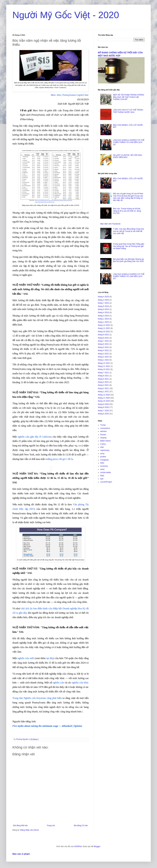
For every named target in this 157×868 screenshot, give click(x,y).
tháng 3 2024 (103, 316)
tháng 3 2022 (103, 354)
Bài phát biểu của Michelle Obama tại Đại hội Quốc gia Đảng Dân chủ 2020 (128, 260)
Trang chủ (51, 826)
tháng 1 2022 (103, 360)
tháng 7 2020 (103, 411)
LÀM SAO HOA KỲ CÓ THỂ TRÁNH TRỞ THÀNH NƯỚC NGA (128, 111)
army (102, 454)
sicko (102, 469)
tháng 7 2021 (103, 373)
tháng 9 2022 (103, 335)
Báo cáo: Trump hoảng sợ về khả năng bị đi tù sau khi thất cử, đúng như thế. (127, 211)
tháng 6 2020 (103, 414)
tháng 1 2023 (103, 322)
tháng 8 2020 (103, 407)
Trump (103, 425)
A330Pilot (78, 846)
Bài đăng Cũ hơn (81, 826)
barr (102, 479)
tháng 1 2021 (103, 392)
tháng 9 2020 (103, 404)
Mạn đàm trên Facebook (110, 224)
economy (104, 466)
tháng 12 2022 (104, 325)
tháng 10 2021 (104, 369)
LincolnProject (106, 482)
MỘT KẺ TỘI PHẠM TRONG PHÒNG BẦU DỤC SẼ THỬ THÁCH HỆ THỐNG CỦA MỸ (129, 97)
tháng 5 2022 (103, 347)
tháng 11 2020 (104, 398)
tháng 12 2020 (104, 395)
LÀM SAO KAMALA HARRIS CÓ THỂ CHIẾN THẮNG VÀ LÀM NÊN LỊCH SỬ (129, 142)
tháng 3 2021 (103, 385)
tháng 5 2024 (103, 309)
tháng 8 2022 (103, 338)
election (103, 431)
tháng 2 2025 (103, 300)
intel (102, 447)
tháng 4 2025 (103, 297)
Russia (103, 435)
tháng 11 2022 (104, 328)
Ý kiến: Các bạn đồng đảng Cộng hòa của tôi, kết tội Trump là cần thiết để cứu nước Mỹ (128, 231)
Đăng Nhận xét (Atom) (30, 830)
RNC (102, 476)
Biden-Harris (105, 441)
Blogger (97, 846)
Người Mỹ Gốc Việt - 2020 (66, 15)
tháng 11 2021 (104, 366)
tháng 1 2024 (103, 319)
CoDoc (103, 444)
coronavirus (105, 428)
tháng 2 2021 (103, 388)
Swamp (103, 438)
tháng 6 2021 (103, 376)
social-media (105, 472)
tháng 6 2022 (103, 344)
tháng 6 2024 (103, 306)
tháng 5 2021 (103, 379)
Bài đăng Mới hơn (20, 826)
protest (103, 457)
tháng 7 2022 (103, 341)
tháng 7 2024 (103, 303)
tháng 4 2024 (103, 312)
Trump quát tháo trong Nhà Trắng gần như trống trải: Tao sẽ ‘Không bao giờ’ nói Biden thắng (129, 246)
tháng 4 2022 (103, 350)
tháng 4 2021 (103, 382)
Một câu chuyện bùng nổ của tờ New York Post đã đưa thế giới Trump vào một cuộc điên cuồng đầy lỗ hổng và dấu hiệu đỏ (128, 197)
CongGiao (104, 460)
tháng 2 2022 (103, 357)
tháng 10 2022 (104, 332)
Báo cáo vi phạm (21, 854)
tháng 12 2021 (104, 363)
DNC (102, 463)
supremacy (105, 450)
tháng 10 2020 (104, 401)
